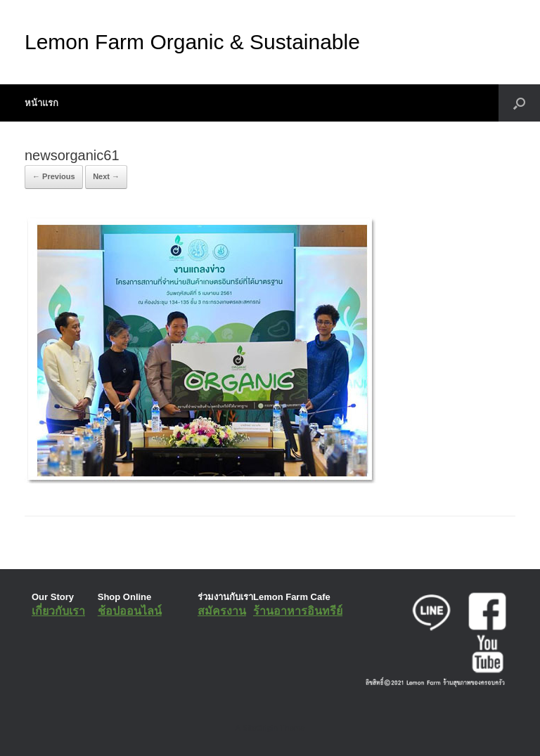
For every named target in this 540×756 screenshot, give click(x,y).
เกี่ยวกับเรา (58, 611)
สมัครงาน (222, 611)
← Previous (54, 176)
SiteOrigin (260, 728)
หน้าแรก (41, 103)
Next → (106, 176)
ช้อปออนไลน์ (130, 611)
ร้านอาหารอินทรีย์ (298, 611)
